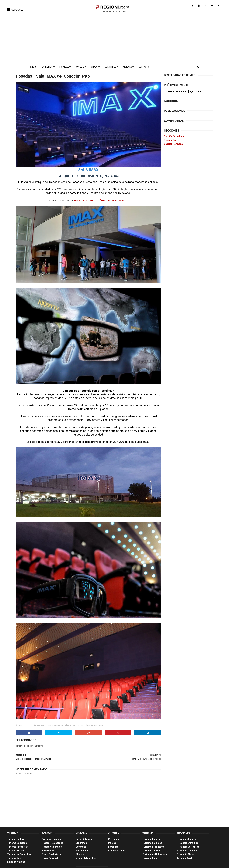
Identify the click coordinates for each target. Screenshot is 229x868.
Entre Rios (48, 67)
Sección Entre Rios (174, 136)
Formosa (65, 67)
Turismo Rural (15, 851)
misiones (56, 718)
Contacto (145, 67)
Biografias (81, 835)
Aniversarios (48, 843)
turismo (74, 718)
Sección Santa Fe (173, 140)
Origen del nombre (86, 851)
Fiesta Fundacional (52, 847)
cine (49, 718)
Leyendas (81, 839)
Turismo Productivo (18, 839)
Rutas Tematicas (16, 854)
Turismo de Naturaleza (19, 847)
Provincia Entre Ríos (188, 835)
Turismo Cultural (16, 832)
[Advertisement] (114, 40)
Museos (80, 847)
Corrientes (111, 67)
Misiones (128, 67)
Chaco (95, 67)
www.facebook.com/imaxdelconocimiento (100, 199)
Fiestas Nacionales (52, 839)
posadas (65, 718)
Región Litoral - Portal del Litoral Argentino (48, 864)
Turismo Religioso (17, 835)
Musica (112, 835)
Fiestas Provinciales (52, 835)
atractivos (41, 718)
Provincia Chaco (186, 847)
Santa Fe (81, 67)
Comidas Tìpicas (117, 843)
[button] (15, 7)
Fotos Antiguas (84, 832)
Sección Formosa (173, 144)
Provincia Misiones (187, 843)
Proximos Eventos (51, 832)
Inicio (34, 67)
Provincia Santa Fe (187, 832)
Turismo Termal (16, 843)
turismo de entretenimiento (90, 718)
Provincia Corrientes (188, 839)
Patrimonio (82, 843)
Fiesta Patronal (50, 851)
